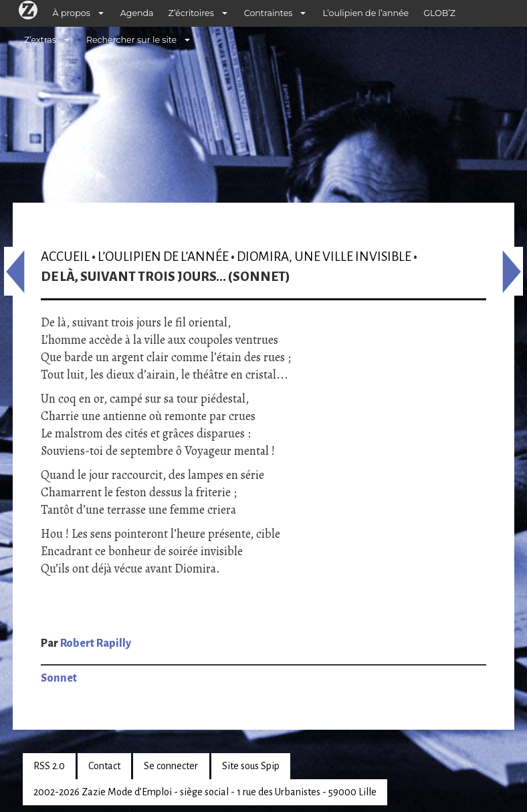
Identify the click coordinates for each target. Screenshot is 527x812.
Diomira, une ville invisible (324, 257)
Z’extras (40, 40)
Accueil (65, 257)
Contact (104, 766)
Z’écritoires (191, 13)
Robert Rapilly (96, 643)
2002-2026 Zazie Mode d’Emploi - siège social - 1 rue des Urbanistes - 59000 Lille (205, 792)
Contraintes (269, 13)
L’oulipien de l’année (365, 13)
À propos (72, 13)
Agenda (137, 13)
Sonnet (59, 678)
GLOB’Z (439, 13)
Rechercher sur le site (131, 40)
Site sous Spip (251, 766)
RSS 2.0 (49, 766)
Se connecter (171, 766)
